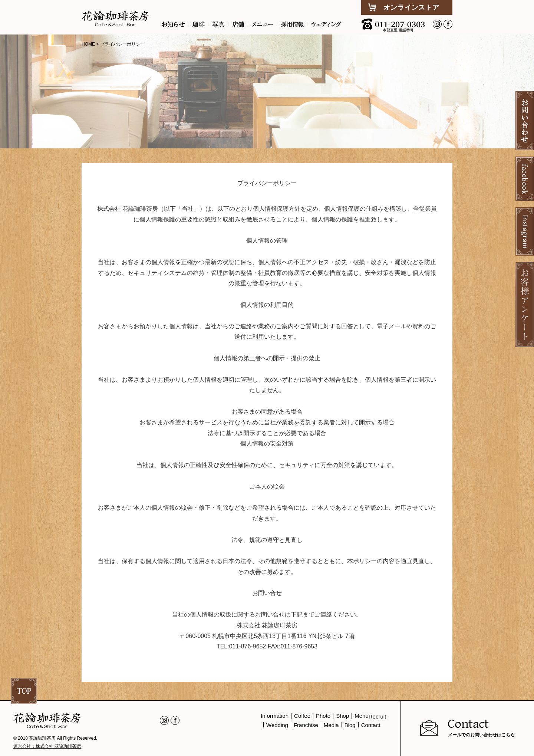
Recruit (378, 716)
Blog (350, 725)
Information (275, 716)
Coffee (302, 716)
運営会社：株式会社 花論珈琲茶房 (47, 746)
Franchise (306, 725)
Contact (371, 725)
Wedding (277, 725)
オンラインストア (411, 7)
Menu (362, 716)
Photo (323, 716)
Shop (342, 716)
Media (331, 725)
